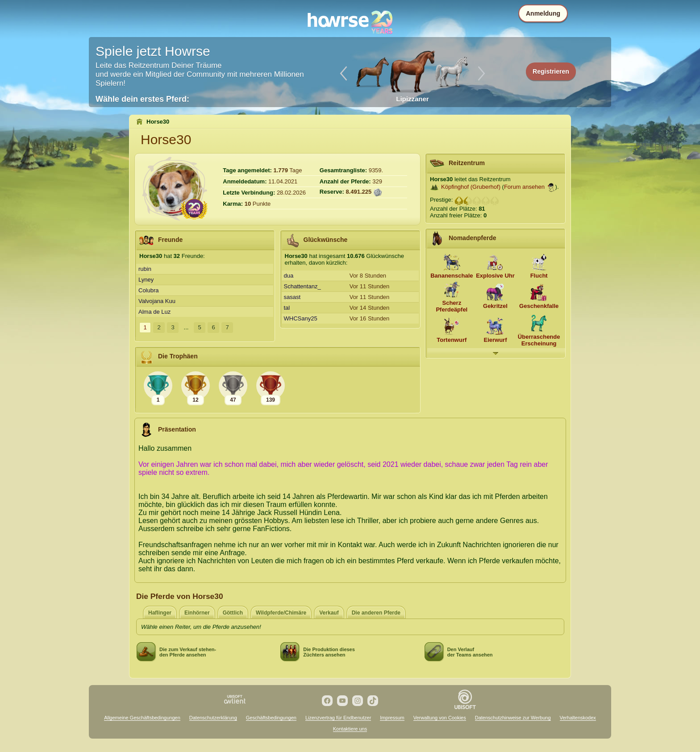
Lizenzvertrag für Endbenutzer (338, 718)
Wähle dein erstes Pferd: (142, 99)
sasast (292, 297)
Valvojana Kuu (157, 301)
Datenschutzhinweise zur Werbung (513, 718)
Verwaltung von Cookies (440, 718)
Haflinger (160, 613)
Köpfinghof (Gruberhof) (471, 187)
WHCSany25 (301, 318)
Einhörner (197, 613)
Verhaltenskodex (578, 718)
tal (287, 308)
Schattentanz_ (302, 286)
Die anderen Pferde (376, 613)
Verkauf (329, 613)
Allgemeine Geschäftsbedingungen (142, 718)
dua (289, 276)
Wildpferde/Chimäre (281, 613)
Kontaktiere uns (350, 729)
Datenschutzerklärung (213, 718)
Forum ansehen (524, 187)
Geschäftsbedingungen (271, 718)
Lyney (146, 280)
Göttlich (233, 613)
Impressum (392, 718)
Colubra (149, 290)
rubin (145, 269)
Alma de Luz (154, 312)
